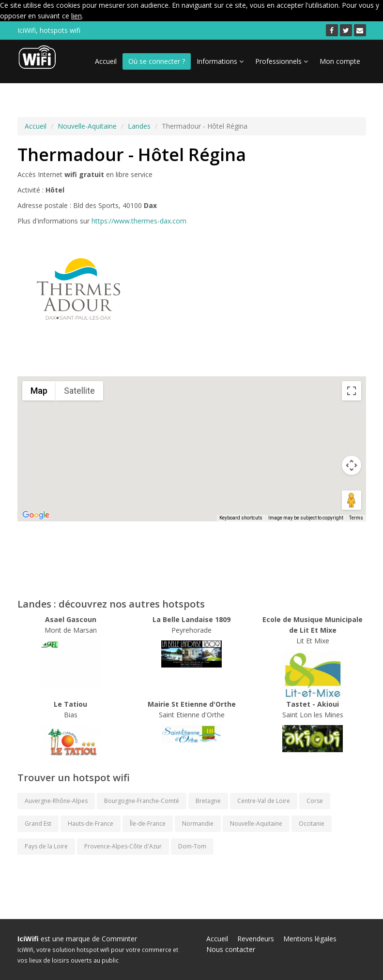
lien (77, 16)
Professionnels (282, 61)
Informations (220, 61)
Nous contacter (231, 949)
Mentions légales (310, 939)
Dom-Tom (192, 846)
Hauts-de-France (91, 824)
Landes (139, 126)
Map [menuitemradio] (39, 391)
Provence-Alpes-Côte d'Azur (123, 846)
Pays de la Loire (46, 846)
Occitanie (312, 824)
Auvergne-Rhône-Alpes (56, 801)
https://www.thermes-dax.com (139, 221)
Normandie (198, 824)
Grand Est (38, 824)
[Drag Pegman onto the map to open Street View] (352, 500)
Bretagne (208, 801)
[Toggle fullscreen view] (352, 391)
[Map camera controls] (352, 465)
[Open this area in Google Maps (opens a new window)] (36, 515)
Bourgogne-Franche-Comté (142, 801)
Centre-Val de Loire (264, 801)
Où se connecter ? (157, 61)
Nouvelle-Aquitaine (87, 126)
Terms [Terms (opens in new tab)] (356, 518)
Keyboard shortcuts (241, 518)
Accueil (106, 61)
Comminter (119, 939)
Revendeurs (256, 939)
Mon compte (340, 61)
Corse (315, 801)
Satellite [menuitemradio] (79, 391)
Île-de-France (148, 824)
